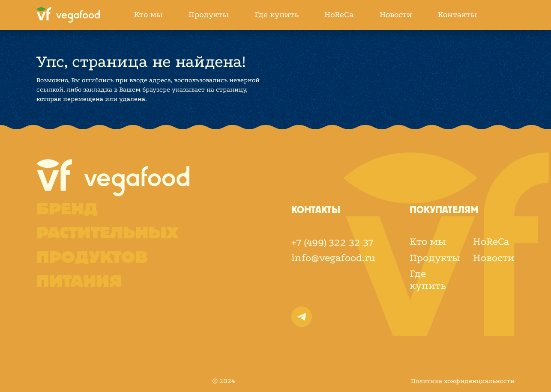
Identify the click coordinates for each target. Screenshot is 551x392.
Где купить (277, 15)
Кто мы (148, 15)
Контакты (457, 15)
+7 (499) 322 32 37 (332, 243)
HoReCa (339, 15)
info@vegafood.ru (333, 258)
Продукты (209, 15)
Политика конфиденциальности (463, 381)
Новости (396, 15)
